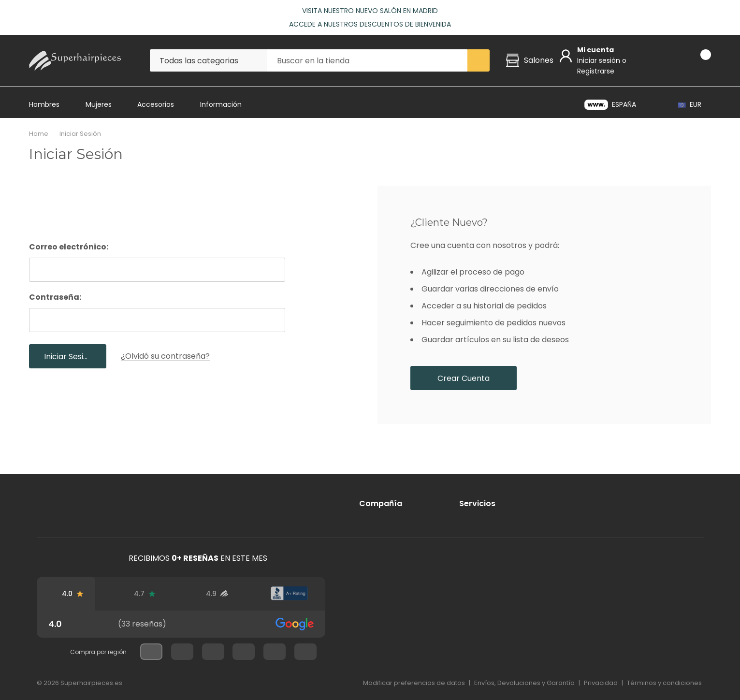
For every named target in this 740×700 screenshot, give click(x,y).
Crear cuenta (464, 378)
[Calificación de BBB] (289, 594)
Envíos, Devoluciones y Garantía (524, 683)
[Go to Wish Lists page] (671, 60)
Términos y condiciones (664, 683)
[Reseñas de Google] (73, 594)
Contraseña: (55, 297)
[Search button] (479, 60)
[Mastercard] (406, 653)
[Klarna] (697, 653)
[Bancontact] (614, 653)
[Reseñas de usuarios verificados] (217, 594)
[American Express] (448, 653)
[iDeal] (656, 653)
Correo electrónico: (69, 247)
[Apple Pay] (531, 653)
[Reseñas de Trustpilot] (145, 594)
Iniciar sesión (600, 60)
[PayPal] (490, 653)
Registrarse (596, 71)
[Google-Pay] (573, 653)
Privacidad (601, 683)
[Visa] (365, 653)
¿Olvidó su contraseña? (165, 356)
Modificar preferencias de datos (414, 683)
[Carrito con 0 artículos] (697, 60)
